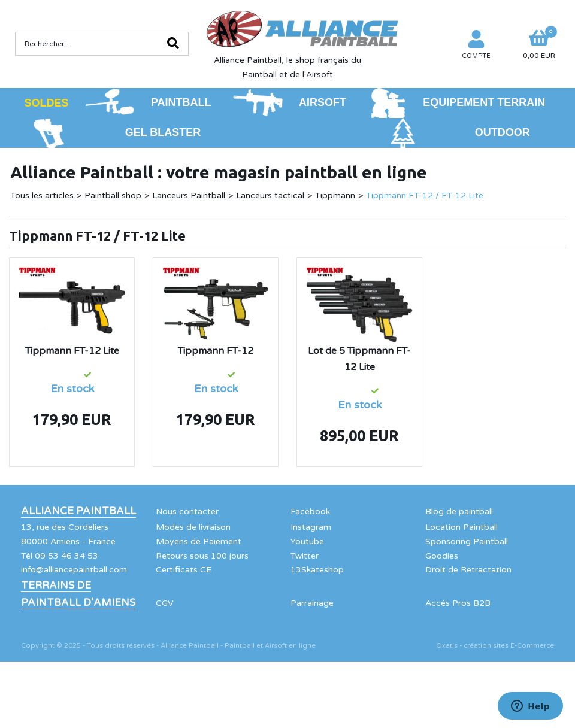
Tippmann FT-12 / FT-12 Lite (425, 195)
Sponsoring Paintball (467, 542)
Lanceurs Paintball (189, 195)
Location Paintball (461, 527)
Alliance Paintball (78, 511)
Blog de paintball (459, 512)
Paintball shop (113, 195)
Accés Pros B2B (458, 603)
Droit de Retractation (468, 570)
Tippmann (335, 195)
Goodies (442, 556)
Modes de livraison (193, 527)
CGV (165, 603)
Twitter (305, 556)
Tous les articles (42, 195)
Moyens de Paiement (199, 542)
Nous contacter (187, 512)
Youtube (307, 542)
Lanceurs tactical (270, 195)
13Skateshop (317, 570)
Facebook (310, 512)
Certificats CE (184, 570)
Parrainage (312, 603)
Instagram (311, 527)
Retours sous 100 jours (202, 556)
